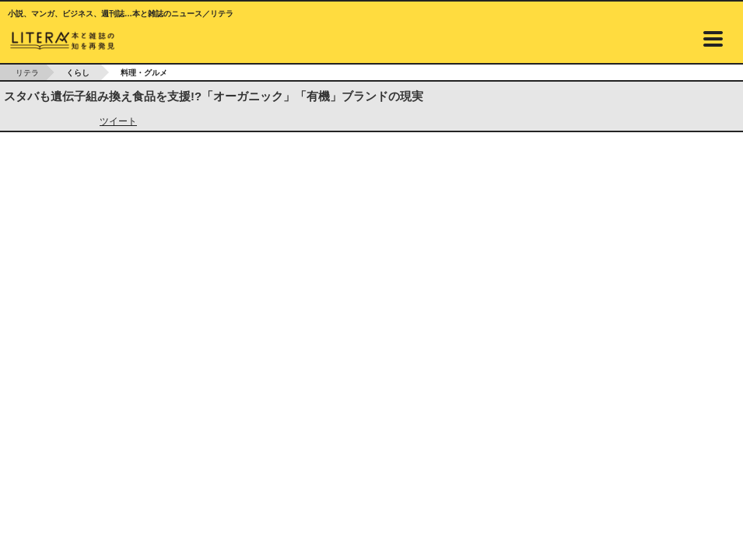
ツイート (118, 121)
